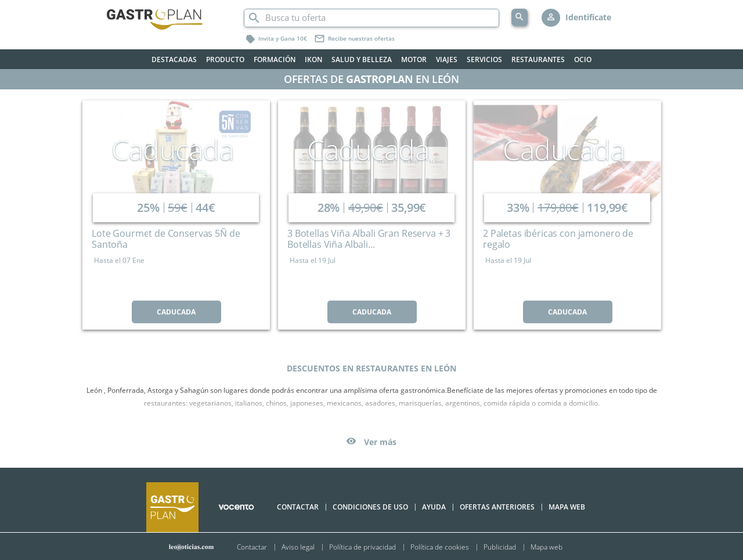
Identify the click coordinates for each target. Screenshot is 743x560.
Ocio (583, 59)
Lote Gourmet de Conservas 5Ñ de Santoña (166, 239)
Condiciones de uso (370, 507)
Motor (414, 59)
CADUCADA (176, 312)
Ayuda (434, 507)
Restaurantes (538, 59)
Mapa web (547, 546)
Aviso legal (298, 546)
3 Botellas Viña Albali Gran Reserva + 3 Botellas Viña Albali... (369, 239)
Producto (225, 59)
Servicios (484, 59)
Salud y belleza (362, 59)
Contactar (298, 507)
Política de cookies (440, 546)
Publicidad (500, 546)
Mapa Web (567, 507)
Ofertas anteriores (497, 507)
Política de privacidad (363, 546)
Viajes (447, 59)
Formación (275, 59)
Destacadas (174, 59)
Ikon (313, 59)
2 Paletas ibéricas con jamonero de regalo (558, 239)
